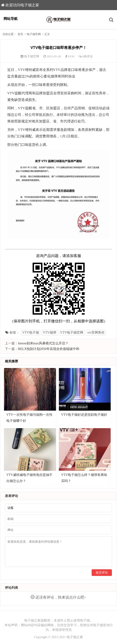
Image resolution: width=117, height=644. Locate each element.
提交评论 (102, 572)
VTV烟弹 (50, 333)
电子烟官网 (34, 34)
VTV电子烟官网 (72, 333)
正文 (47, 34)
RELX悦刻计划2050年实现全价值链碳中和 (49, 349)
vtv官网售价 (96, 333)
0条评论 (88, 56)
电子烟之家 (75, 637)
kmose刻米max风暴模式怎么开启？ (43, 343)
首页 (20, 34)
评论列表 (11, 588)
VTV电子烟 (31, 333)
